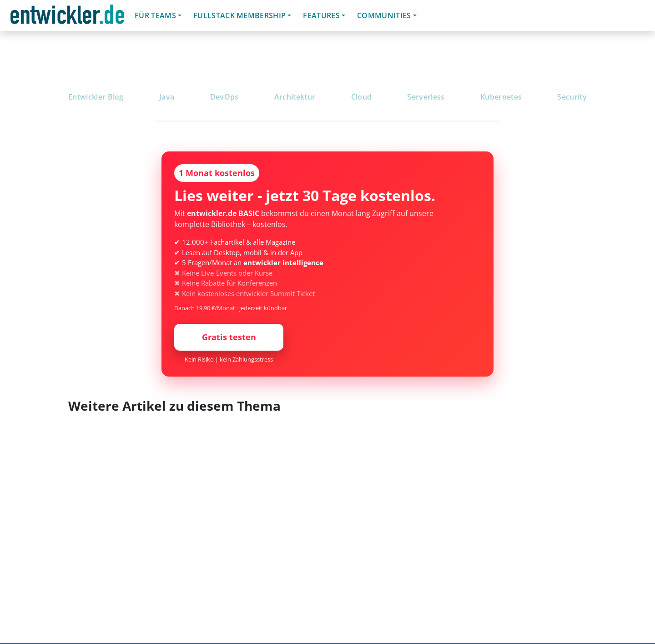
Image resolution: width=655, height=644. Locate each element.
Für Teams (155, 15)
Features (321, 15)
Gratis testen (229, 337)
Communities (384, 15)
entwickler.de (67, 17)
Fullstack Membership (239, 15)
